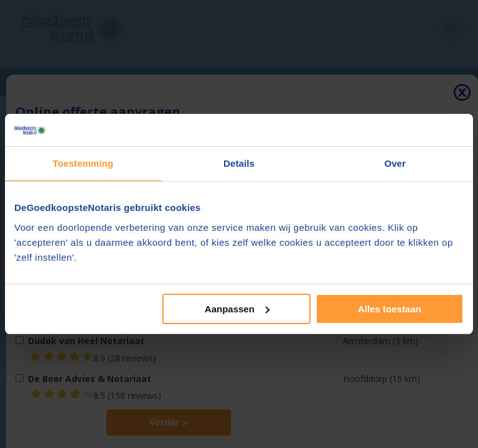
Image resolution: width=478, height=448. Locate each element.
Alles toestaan (390, 309)
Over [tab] (395, 163)
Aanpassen (237, 309)
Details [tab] (239, 163)
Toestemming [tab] (83, 163)
